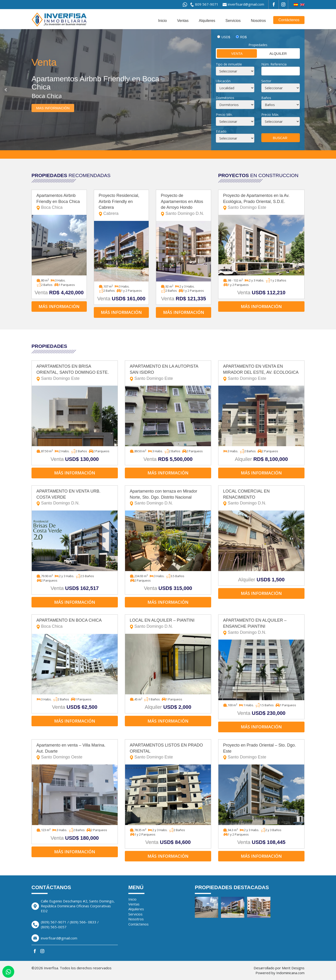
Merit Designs (293, 968)
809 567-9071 (207, 4)
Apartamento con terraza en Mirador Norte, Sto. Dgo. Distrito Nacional (168, 498)
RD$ (243, 37)
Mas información (53, 108)
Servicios (233, 21)
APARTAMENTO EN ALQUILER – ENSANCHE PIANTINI (261, 627)
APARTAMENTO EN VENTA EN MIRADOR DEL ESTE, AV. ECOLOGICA (261, 373)
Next (330, 90)
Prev (6, 90)
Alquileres (207, 21)
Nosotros (258, 21)
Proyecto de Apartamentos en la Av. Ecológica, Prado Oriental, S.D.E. (261, 202)
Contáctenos (289, 20)
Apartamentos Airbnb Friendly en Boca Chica (59, 202)
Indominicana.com (290, 973)
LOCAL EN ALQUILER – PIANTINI (168, 624)
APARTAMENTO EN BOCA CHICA (75, 624)
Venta (230, 53)
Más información (59, 306)
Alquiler (272, 53)
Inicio (163, 21)
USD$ (226, 37)
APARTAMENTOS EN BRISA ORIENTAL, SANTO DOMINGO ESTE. (75, 373)
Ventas (183, 21)
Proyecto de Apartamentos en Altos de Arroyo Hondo (184, 205)
